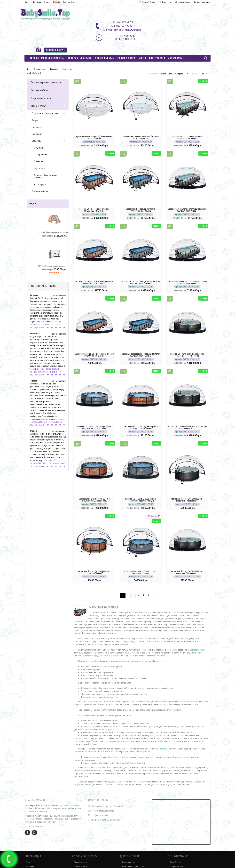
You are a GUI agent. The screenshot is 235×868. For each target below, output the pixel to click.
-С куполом (39, 148)
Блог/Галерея (157, 58)
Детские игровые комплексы (47, 58)
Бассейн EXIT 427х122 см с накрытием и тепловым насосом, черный (187, 355)
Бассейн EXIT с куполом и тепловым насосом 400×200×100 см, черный (187, 210)
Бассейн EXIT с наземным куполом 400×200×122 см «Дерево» (94, 210)
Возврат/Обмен (70, 2)
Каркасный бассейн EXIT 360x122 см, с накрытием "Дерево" (94, 572)
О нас (27, 2)
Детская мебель (104, 58)
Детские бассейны (198, 650)
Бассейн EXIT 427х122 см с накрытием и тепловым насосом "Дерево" (141, 427)
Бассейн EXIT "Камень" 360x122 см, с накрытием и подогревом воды (141, 500)
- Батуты (35, 120)
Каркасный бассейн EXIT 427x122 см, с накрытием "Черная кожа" (187, 572)
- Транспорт (36, 134)
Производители (128, 862)
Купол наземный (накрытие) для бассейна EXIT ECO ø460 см (141, 137)
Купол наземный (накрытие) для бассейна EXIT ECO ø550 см (94, 137)
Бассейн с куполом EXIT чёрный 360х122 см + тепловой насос (45, 325)
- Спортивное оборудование (44, 113)
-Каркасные (39, 168)
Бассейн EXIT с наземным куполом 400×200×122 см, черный (187, 137)
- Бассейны (36, 141)
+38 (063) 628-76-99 (99, 815)
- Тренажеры (36, 127)
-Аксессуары (40, 184)
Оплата (47, 2)
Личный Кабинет (176, 862)
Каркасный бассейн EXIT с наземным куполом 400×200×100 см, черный (187, 282)
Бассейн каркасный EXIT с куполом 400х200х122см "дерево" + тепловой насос (45, 372)
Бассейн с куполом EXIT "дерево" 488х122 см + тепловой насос (47, 422)
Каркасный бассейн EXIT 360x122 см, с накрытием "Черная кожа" (187, 500)
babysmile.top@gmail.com (103, 811)
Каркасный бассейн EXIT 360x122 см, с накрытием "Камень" (141, 572)
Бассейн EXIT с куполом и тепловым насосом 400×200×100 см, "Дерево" (94, 282)
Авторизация (176, 58)
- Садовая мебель (39, 191)
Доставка (37, 2)
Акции (142, 58)
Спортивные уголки (80, 58)
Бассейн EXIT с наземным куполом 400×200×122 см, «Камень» (141, 210)
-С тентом (38, 161)
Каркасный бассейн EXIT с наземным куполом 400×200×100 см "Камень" (141, 355)
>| (159, 595)
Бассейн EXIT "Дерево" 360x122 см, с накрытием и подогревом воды (94, 500)
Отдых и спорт (126, 58)
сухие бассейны (161, 749)
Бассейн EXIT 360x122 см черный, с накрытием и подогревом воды (187, 427)
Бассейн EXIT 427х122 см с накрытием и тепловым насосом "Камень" (94, 427)
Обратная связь (81, 862)
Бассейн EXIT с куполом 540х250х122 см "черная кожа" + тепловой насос (47, 463)
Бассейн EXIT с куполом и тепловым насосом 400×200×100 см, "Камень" (141, 282)
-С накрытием (40, 155)
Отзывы (57, 2)
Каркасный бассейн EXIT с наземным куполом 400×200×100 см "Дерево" (94, 355)
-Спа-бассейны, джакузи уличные (45, 176)
